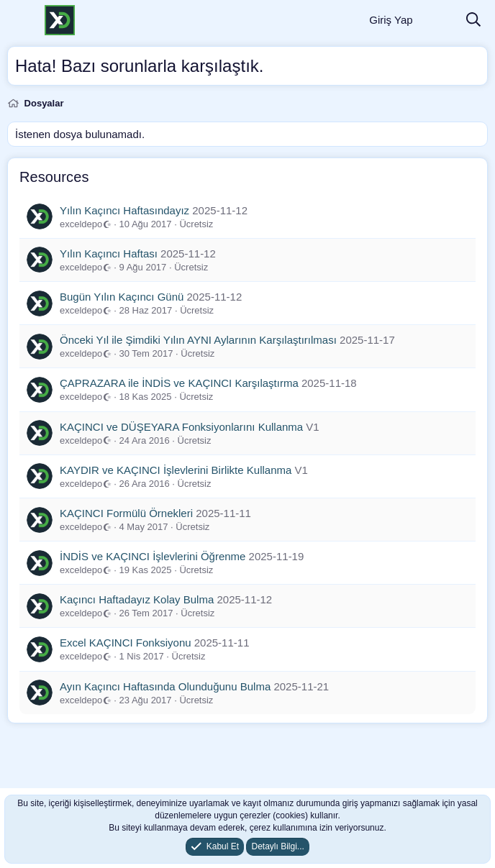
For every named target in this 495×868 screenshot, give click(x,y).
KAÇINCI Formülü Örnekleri (126, 513)
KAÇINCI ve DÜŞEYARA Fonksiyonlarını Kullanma (181, 427)
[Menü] (20, 20)
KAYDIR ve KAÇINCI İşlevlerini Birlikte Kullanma (176, 470)
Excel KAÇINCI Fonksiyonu (126, 643)
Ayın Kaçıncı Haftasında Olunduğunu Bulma (165, 686)
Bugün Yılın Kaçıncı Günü (122, 297)
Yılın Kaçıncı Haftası (109, 253)
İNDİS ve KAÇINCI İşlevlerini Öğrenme (153, 556)
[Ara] (473, 20)
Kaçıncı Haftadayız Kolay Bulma (137, 599)
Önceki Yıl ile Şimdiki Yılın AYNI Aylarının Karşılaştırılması (198, 340)
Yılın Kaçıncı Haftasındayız (124, 210)
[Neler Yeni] (439, 20)
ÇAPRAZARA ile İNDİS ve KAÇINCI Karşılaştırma (179, 383)
